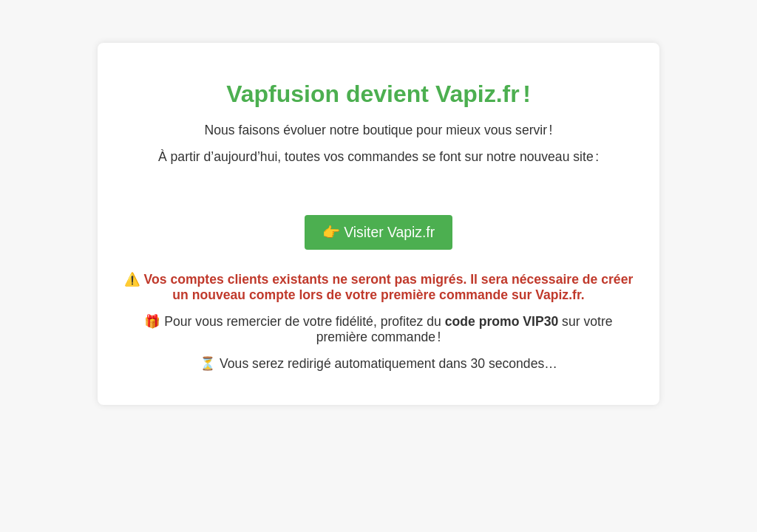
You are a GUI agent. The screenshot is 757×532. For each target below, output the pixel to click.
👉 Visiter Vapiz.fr (378, 232)
